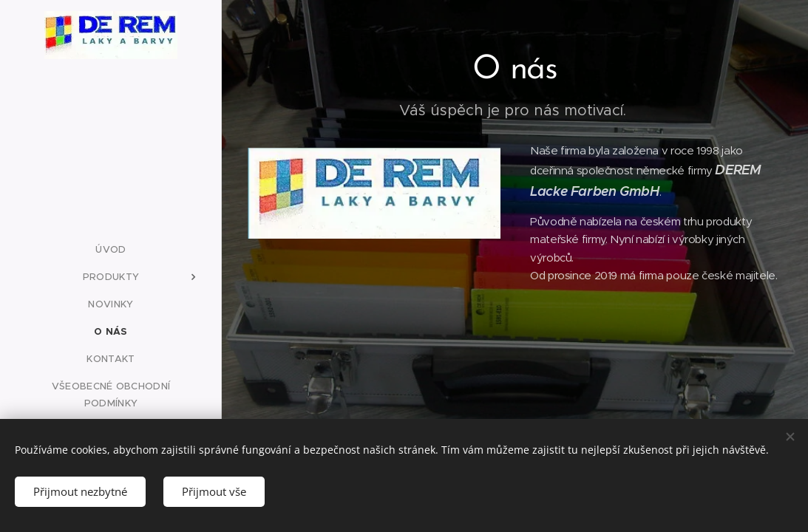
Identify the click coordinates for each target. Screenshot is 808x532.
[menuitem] (111, 249)
